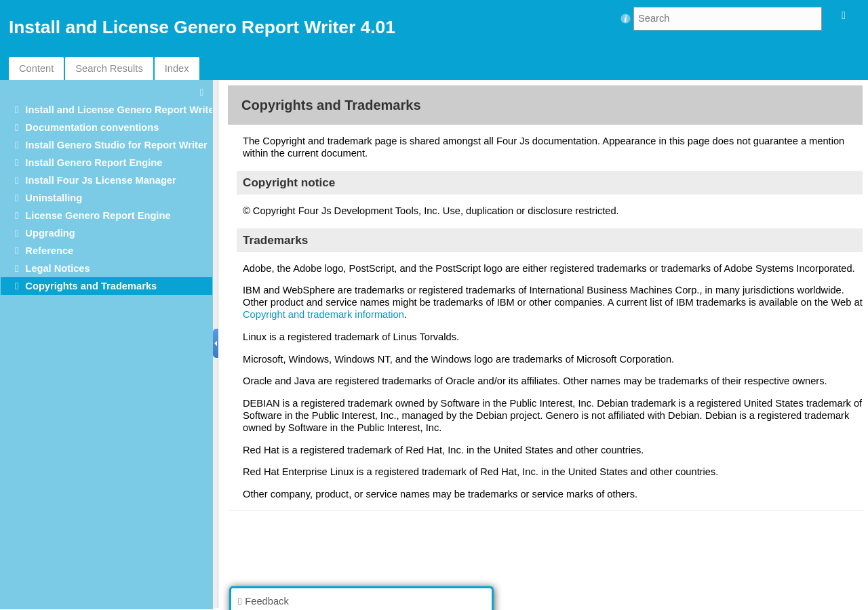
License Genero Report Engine (98, 216)
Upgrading (50, 233)
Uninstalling (54, 198)
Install (116, 145)
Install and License (174, 110)
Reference (49, 251)
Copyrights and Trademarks (91, 286)
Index (177, 68)
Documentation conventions (92, 127)
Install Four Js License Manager (100, 180)
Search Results (109, 68)
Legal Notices (57, 268)
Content (36, 68)
